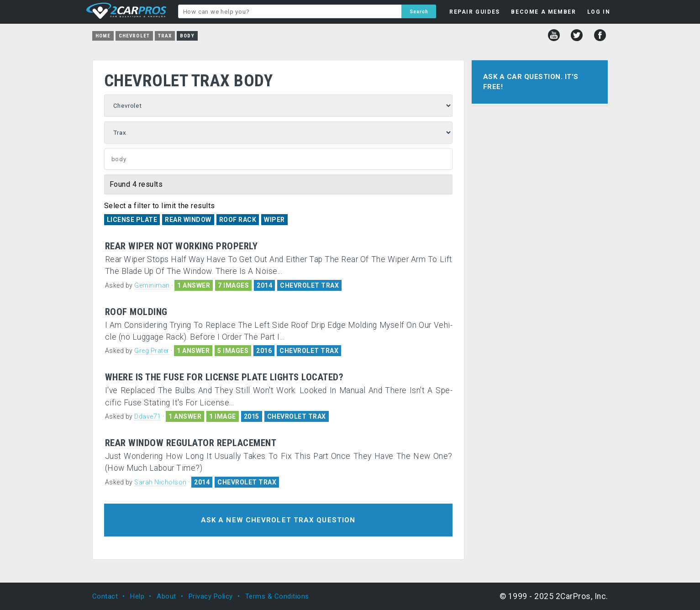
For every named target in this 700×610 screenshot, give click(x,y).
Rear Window (188, 220)
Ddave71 (148, 416)
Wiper (274, 220)
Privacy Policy (211, 596)
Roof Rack (238, 220)
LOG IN (599, 12)
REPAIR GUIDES (475, 12)
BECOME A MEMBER (543, 12)
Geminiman (152, 285)
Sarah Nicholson (161, 482)
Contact (105, 596)
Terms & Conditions (277, 596)
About (166, 596)
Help (137, 596)
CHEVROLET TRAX (309, 285)
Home (103, 36)
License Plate (132, 220)
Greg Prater (152, 351)
